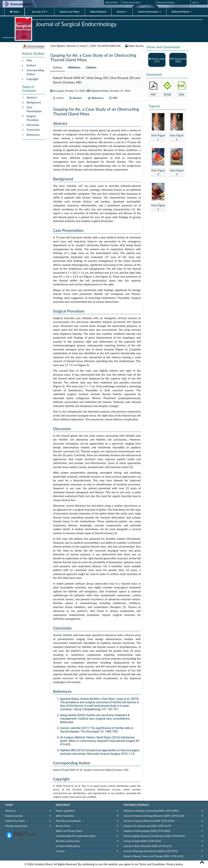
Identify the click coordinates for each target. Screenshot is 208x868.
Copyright (33, 79)
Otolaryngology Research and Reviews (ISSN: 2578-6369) (154, 836)
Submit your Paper (70, 12)
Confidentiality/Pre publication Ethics (76, 836)
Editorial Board (98, 12)
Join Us (195, 2)
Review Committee (166, 2)
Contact (60, 851)
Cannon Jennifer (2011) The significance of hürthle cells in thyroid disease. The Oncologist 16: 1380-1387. (97, 730)
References (33, 135)
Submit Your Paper (15, 821)
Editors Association (131, 2)
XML (181, 94)
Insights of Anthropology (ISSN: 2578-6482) (147, 831)
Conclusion (33, 130)
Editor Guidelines (65, 816)
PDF (153, 94)
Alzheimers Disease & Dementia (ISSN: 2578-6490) (151, 811)
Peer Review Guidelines (68, 821)
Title (29, 60)
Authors (31, 65)
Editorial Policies (182, 12)
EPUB (167, 94)
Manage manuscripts (16, 826)
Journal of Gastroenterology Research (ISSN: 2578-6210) (154, 816)
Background (34, 102)
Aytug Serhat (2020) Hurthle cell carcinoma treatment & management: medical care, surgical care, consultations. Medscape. (95, 719)
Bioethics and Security (68, 841)
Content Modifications (68, 846)
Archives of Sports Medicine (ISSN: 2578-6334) (149, 821)
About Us (10, 811)
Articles (122, 12)
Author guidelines (65, 811)
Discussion (33, 125)
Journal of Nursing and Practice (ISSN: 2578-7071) (150, 851)
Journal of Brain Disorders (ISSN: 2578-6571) (148, 846)
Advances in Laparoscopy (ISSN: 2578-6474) (147, 826)
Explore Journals (14, 816)
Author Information (150, 12)
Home (14, 12)
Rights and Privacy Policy (69, 831)
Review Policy (112, 2)
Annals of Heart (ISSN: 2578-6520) (142, 841)
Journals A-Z (39, 12)
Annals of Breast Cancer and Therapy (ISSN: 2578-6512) (153, 856)
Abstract (32, 97)
